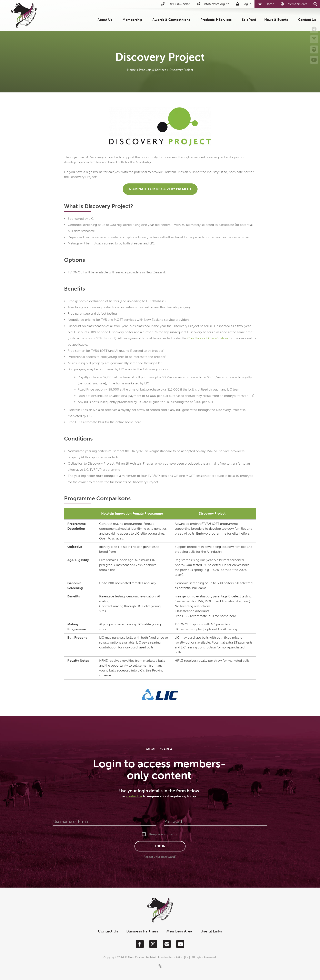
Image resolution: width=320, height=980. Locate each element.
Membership (133, 20)
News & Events (277, 20)
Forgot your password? (160, 857)
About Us (106, 20)
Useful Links (211, 931)
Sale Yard (249, 20)
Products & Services (217, 20)
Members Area (179, 931)
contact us (134, 796)
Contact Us (307, 20)
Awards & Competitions (172, 20)
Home (131, 70)
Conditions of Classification (208, 338)
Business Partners (142, 931)
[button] (315, 4)
